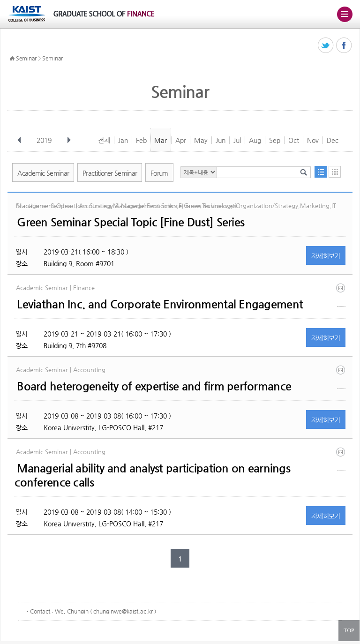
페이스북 (344, 46)
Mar (161, 140)
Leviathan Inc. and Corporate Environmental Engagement (160, 304)
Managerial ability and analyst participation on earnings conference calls (152, 475)
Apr (181, 140)
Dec (333, 140)
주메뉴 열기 (345, 14)
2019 (45, 140)
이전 (19, 140)
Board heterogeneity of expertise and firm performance (154, 386)
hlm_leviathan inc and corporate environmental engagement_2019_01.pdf (341, 295)
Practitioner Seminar (110, 173)
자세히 (326, 256)
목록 (321, 172)
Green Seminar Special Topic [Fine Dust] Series (131, 222)
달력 (335, 172)
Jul (237, 140)
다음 (69, 140)
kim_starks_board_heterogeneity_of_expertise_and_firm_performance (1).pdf (341, 377)
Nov (313, 140)
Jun (221, 140)
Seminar (26, 58)
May (201, 140)
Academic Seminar (43, 173)
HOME (12, 59)
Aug (255, 140)
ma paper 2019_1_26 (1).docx (341, 459)
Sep (275, 140)
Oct (294, 140)
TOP (349, 630)
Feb (141, 140)
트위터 (326, 46)
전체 (104, 140)
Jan (123, 140)
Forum (159, 173)
